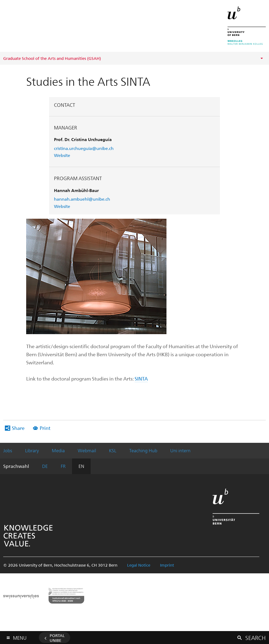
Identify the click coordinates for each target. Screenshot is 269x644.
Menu (20, 637)
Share (18, 428)
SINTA (141, 378)
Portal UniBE (57, 638)
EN (81, 466)
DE (45, 466)
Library (32, 450)
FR (63, 466)
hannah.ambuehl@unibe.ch (82, 199)
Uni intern (180, 450)
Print (45, 428)
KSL (113, 450)
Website (62, 155)
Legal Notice (139, 565)
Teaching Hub (143, 450)
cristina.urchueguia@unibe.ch (84, 148)
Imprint (167, 565)
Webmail (87, 450)
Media (58, 450)
